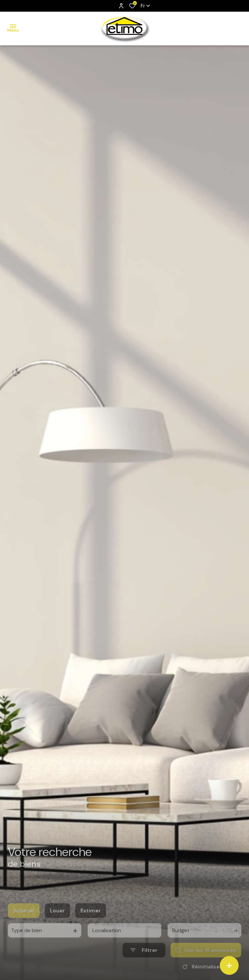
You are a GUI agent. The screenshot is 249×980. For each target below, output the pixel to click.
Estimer (91, 920)
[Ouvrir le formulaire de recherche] (144, 960)
